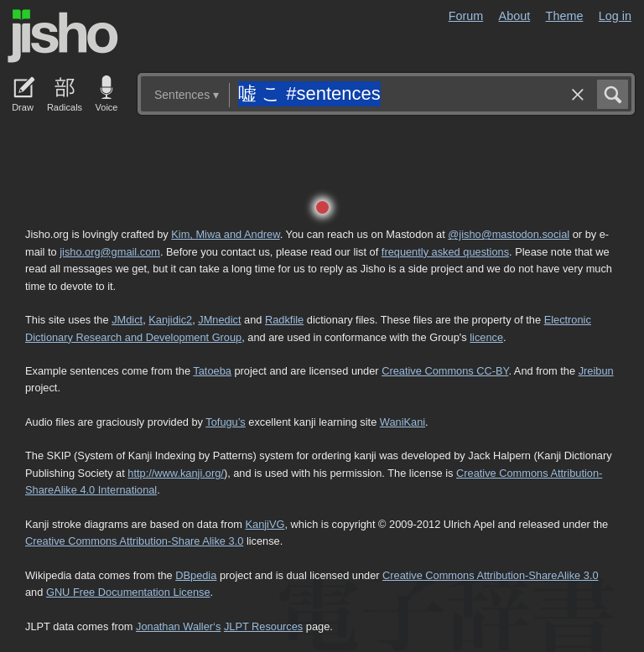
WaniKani (402, 422)
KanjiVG (265, 524)
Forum (466, 16)
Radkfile (284, 320)
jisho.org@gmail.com (110, 252)
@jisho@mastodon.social (509, 234)
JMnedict (219, 320)
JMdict (127, 320)
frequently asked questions (445, 252)
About (515, 16)
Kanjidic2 (170, 320)
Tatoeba (212, 371)
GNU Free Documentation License (128, 592)
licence (486, 337)
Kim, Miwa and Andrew (225, 234)
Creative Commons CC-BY (445, 371)
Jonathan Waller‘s (178, 626)
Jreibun (596, 371)
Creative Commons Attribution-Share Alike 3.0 (134, 541)
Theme (565, 16)
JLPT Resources (263, 626)
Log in (615, 16)
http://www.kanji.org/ (176, 473)
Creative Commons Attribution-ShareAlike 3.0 (490, 575)
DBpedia (196, 575)
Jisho (63, 36)
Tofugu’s (225, 422)
